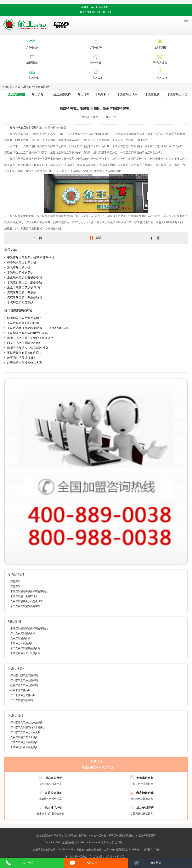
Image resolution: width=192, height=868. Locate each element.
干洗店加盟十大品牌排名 (24, 596)
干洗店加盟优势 (61, 94)
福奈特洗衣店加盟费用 (23, 128)
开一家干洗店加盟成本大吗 (25, 732)
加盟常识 (27, 87)
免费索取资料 (145, 778)
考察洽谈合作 (145, 793)
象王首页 (156, 863)
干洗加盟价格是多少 (20, 272)
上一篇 (37, 238)
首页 (18, 87)
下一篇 (155, 238)
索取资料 (92, 863)
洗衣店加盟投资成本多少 (24, 737)
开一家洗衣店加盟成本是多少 (27, 722)
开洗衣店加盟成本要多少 (24, 742)
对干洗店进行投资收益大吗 (24, 363)
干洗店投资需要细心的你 (23, 323)
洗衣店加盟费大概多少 (22, 292)
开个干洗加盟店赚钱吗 (23, 695)
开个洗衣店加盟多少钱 (22, 262)
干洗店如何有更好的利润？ (24, 353)
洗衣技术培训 (53, 808)
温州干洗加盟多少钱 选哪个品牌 (28, 348)
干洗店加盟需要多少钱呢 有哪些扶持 (31, 258)
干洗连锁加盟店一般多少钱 (24, 282)
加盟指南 (84, 94)
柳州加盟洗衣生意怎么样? (24, 318)
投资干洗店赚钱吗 (20, 690)
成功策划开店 (145, 808)
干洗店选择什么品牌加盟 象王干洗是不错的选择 (38, 328)
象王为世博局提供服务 (22, 358)
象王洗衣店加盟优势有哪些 (25, 606)
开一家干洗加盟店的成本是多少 (28, 727)
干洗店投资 (152, 94)
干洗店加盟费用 (42, 87)
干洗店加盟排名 (177, 94)
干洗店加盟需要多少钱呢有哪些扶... (30, 591)
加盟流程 (38, 94)
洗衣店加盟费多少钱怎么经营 (27, 601)
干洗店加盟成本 (127, 94)
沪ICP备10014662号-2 (135, 843)
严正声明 (15, 581)
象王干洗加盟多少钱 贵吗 (23, 287)
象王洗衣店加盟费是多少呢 (24, 277)
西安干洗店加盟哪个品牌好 (24, 343)
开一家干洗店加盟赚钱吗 (24, 680)
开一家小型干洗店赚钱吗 (24, 675)
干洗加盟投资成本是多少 (24, 747)
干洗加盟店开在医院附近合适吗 (27, 333)
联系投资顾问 (53, 793)
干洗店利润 (102, 94)
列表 (99, 238)
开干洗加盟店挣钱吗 (22, 700)
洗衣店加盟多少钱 (19, 267)
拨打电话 (28, 863)
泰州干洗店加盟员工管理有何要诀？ (30, 338)
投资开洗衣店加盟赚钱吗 (24, 685)
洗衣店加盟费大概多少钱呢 (24, 297)
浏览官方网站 (53, 778)
